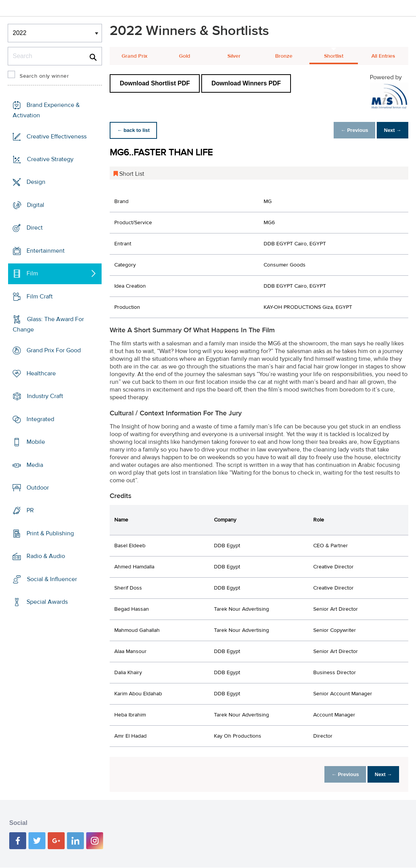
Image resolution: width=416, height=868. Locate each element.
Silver (234, 56)
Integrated (40, 419)
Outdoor (38, 488)
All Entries (383, 56)
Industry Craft (45, 396)
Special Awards (47, 602)
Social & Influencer (52, 579)
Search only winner (44, 76)
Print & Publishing (50, 533)
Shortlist (334, 56)
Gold (185, 56)
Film (32, 273)
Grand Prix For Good (54, 350)
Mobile (36, 442)
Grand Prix (134, 56)
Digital (36, 205)
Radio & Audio (46, 556)
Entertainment (46, 251)
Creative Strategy (50, 159)
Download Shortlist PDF (155, 83)
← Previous (348, 130)
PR (30, 510)
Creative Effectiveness (57, 137)
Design (36, 182)
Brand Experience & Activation (46, 110)
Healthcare (41, 373)
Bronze (284, 56)
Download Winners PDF (246, 83)
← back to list (135, 130)
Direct (35, 228)
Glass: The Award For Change (48, 324)
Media (35, 465)
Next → (390, 130)
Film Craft (40, 296)
